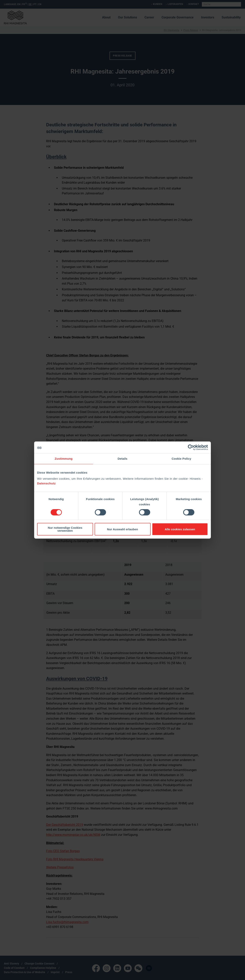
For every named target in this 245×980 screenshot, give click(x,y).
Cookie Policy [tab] (181, 459)
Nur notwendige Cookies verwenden (65, 529)
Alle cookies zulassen (180, 529)
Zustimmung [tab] (64, 459)
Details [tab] (122, 459)
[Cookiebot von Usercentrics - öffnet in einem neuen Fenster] (191, 447)
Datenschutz (46, 483)
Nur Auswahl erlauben (122, 529)
